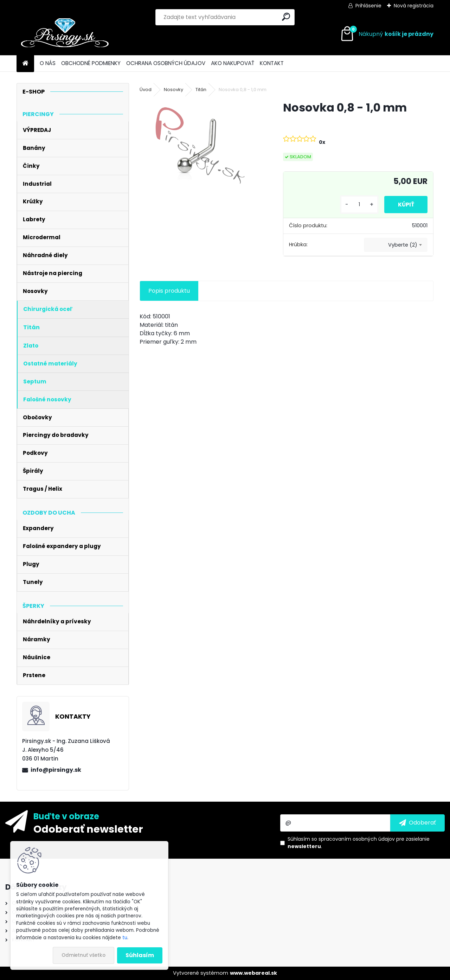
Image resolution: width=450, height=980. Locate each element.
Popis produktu (169, 291)
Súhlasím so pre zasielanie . (359, 843)
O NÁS (48, 63)
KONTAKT (272, 63)
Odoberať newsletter (88, 829)
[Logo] (65, 34)
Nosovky (173, 90)
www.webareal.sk (253, 973)
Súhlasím (140, 955)
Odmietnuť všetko (83, 955)
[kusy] (358, 205)
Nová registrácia (414, 6)
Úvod (146, 90)
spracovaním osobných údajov (357, 839)
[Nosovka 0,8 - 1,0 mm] (200, 146)
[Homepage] (25, 63)
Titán (201, 90)
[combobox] (396, 245)
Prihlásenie (368, 6)
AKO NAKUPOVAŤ (233, 63)
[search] (286, 17)
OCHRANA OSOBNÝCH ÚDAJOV (166, 63)
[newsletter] (417, 823)
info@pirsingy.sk (56, 770)
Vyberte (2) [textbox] (403, 245)
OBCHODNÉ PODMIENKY (91, 63)
